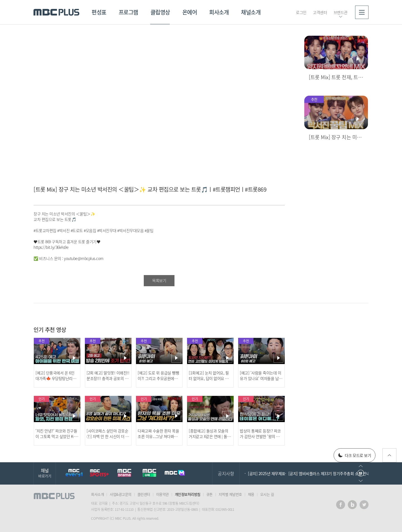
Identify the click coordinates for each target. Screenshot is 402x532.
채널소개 (251, 12)
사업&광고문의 (121, 494)
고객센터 (320, 12)
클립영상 (160, 12)
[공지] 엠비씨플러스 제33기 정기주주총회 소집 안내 (329, 473)
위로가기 (389, 455)
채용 (251, 494)
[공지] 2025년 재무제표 (267, 473)
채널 (45, 473)
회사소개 (219, 12)
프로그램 (128, 12)
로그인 (301, 12)
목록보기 (159, 280)
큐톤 (210, 494)
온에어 (190, 12)
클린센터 (144, 494)
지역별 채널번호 (230, 494)
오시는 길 (267, 494)
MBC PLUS (56, 12)
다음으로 (361, 481)
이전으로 (361, 466)
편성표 (99, 12)
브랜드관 (341, 12)
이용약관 (162, 494)
